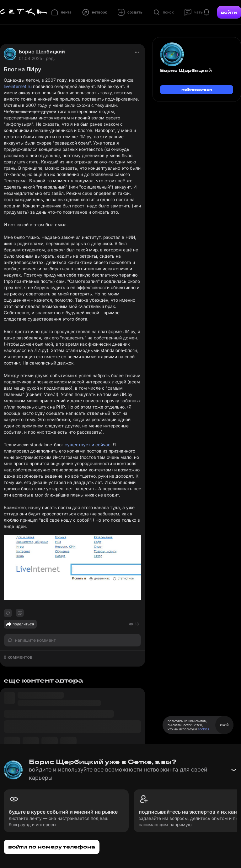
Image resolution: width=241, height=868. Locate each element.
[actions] (137, 52)
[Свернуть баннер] (233, 770)
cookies (204, 729)
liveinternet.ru (18, 86)
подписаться (197, 89)
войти (229, 12)
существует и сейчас (88, 445)
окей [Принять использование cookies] (224, 725)
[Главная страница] (24, 12)
